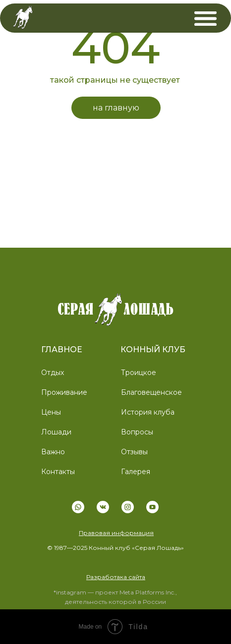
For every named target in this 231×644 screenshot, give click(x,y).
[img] (205, 19)
